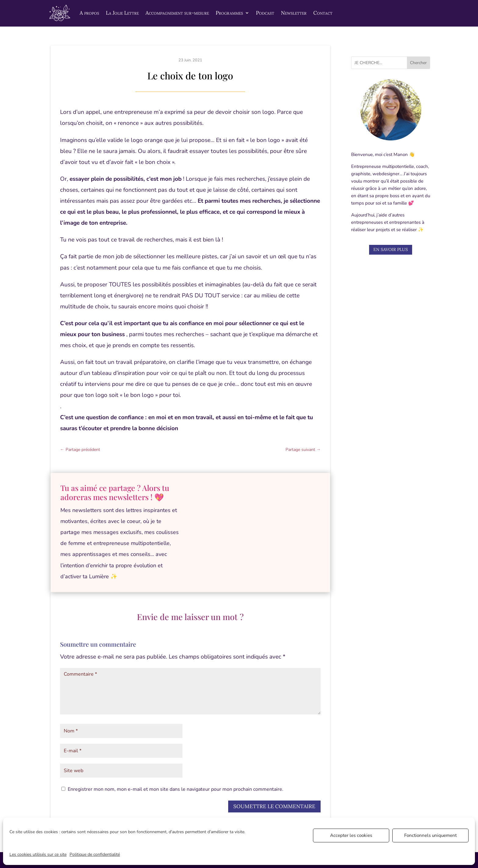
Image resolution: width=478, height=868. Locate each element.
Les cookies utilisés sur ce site (38, 854)
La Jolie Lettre (122, 13)
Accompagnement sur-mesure (177, 13)
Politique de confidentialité (95, 854)
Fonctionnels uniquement (430, 835)
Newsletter (294, 13)
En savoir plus (391, 249)
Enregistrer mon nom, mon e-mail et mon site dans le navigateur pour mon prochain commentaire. (176, 789)
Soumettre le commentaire (274, 806)
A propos (89, 13)
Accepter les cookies (351, 835)
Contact (323, 13)
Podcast (265, 13)
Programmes (229, 13)
